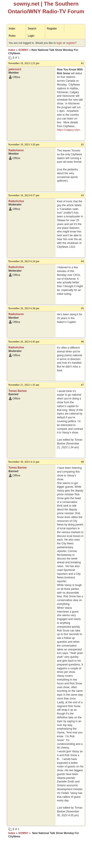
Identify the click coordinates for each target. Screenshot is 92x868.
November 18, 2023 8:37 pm (24, 195)
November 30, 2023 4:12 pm (24, 462)
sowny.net (26, 4)
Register (52, 29)
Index (12, 29)
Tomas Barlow (18, 391)
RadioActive (16, 201)
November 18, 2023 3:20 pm (24, 144)
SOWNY (23, 50)
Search (32, 29)
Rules (12, 36)
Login (31, 36)
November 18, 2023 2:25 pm (24, 63)
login (59, 43)
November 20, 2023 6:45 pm (24, 342)
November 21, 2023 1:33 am (24, 385)
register (71, 43)
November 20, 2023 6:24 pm (24, 261)
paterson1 (15, 69)
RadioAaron (16, 150)
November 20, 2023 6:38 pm (24, 308)
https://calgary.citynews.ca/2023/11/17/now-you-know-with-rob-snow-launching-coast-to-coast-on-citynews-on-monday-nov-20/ (70, 130)
